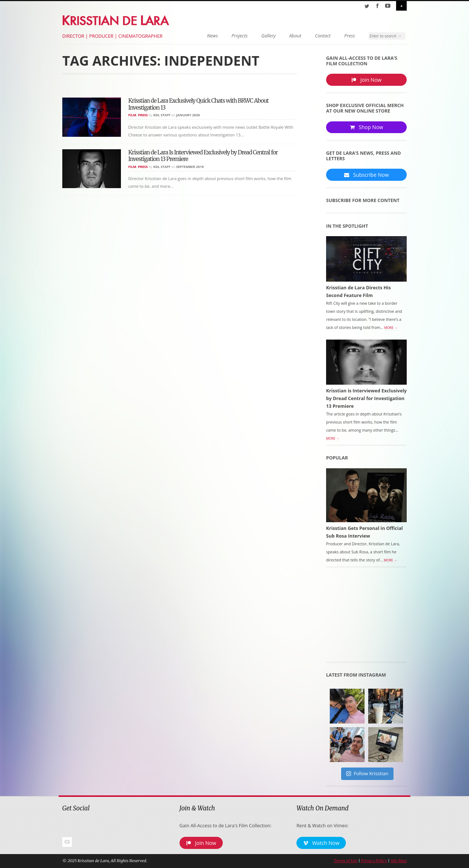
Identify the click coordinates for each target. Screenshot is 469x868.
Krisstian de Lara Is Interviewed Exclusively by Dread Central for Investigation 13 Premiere (203, 156)
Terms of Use (346, 861)
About (291, 36)
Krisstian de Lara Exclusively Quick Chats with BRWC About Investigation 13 (198, 104)
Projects (235, 36)
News (208, 36)
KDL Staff (162, 115)
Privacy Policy (374, 861)
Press (345, 36)
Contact (318, 36)
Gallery (264, 36)
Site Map (399, 861)
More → (391, 328)
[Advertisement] (366, 618)
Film (132, 115)
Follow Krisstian (367, 774)
